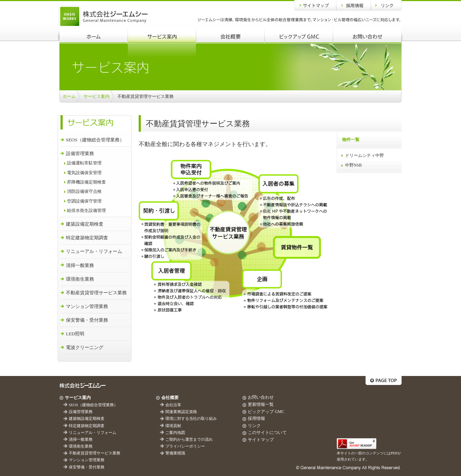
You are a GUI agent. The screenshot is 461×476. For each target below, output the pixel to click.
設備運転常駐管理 (84, 163)
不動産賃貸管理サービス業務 (96, 293)
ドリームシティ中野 (364, 155)
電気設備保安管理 (84, 173)
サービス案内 (162, 35)
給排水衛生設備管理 (86, 211)
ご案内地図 (175, 433)
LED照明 (75, 334)
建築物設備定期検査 (87, 419)
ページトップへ (384, 380)
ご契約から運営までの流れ (189, 439)
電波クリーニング (85, 347)
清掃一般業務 (80, 265)
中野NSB (353, 165)
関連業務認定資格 (181, 412)
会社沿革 (173, 405)
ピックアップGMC (299, 35)
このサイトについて (267, 432)
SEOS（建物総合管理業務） (95, 140)
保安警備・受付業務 (87, 320)
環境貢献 (173, 426)
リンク (386, 5)
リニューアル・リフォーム (94, 251)
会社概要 (230, 35)
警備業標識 (175, 453)
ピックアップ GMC (266, 412)
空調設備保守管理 (84, 201)
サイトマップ (315, 5)
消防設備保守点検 (84, 192)
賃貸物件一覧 (297, 247)
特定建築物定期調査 (87, 238)
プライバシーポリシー (185, 446)
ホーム (94, 35)
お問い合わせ (367, 35)
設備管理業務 (80, 153)
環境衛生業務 (80, 279)
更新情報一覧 (261, 404)
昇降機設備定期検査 (86, 182)
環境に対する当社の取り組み (191, 419)
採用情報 (354, 5)
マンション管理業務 (87, 306)
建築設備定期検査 (85, 224)
